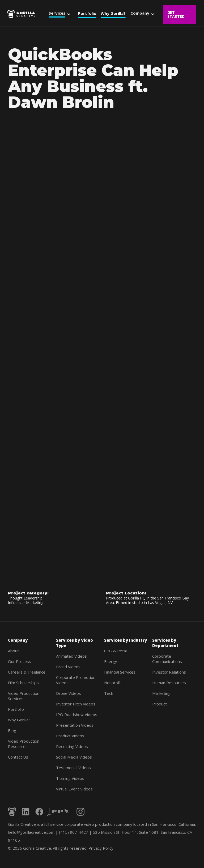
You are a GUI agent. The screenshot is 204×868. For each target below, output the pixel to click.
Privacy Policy (101, 848)
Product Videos (70, 736)
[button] (61, 14)
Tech (109, 693)
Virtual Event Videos (74, 789)
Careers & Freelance (27, 672)
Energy (111, 661)
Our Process (20, 661)
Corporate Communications (167, 659)
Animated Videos (71, 656)
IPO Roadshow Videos (77, 714)
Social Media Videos (74, 757)
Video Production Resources (24, 744)
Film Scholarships (23, 683)
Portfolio (16, 709)
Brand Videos (68, 667)
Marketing (161, 693)
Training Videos (70, 778)
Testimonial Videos (73, 768)
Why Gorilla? (19, 720)
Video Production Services (24, 696)
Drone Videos (69, 693)
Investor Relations (169, 672)
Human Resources (169, 683)
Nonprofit (113, 683)
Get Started (176, 14)
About (13, 651)
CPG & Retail (116, 651)
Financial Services (120, 672)
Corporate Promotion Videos (76, 680)
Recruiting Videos (72, 746)
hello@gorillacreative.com (31, 832)
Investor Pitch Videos (76, 704)
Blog (12, 730)
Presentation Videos (75, 725)
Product (160, 704)
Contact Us (18, 757)
